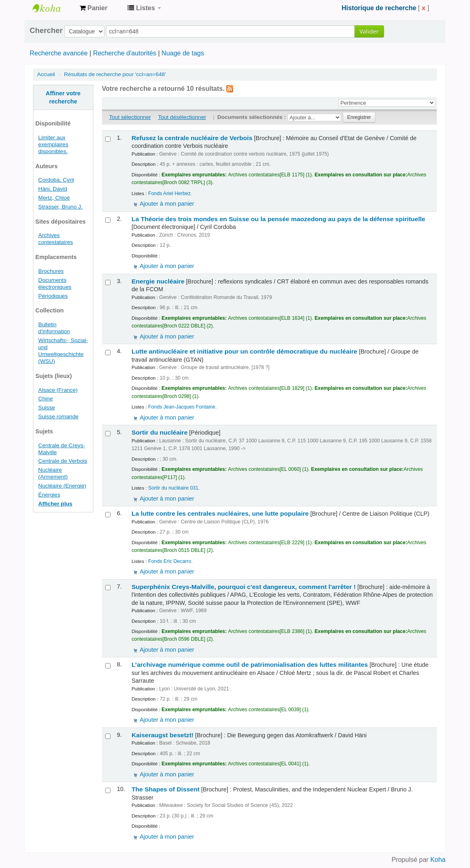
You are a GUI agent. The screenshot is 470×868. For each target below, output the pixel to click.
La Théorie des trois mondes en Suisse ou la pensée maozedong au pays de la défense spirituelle (279, 219)
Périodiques (53, 296)
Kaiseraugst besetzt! (163, 735)
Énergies (49, 495)
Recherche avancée (59, 53)
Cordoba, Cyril (56, 180)
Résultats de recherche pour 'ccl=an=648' (115, 74)
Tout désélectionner (182, 117)
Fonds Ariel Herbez (170, 193)
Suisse (47, 408)
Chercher (46, 31)
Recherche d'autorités (125, 53)
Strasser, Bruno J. (61, 207)
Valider (369, 31)
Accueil (46, 74)
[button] (93, 8)
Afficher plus (55, 504)
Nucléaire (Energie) (62, 486)
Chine (46, 399)
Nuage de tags (183, 53)
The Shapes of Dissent (166, 789)
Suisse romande (58, 416)
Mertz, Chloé (54, 198)
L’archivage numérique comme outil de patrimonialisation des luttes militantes (250, 665)
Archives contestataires (53, 8)
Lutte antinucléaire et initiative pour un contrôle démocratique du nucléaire (245, 351)
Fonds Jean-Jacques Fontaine (182, 407)
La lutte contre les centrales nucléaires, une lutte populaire (220, 513)
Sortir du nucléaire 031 (173, 488)
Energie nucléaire (158, 281)
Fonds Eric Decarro (170, 561)
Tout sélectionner (130, 117)
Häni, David (53, 189)
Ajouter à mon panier (167, 204)
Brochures (51, 271)
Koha (438, 860)
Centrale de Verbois (63, 461)
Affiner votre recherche (63, 97)
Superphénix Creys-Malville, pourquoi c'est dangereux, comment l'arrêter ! (244, 587)
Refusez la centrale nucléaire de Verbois (192, 138)
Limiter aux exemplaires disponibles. (53, 144)
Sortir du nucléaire (160, 432)
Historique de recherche (379, 8)
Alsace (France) (58, 390)
